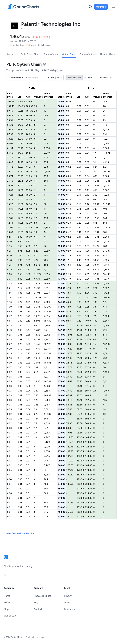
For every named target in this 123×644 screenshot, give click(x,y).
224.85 (89, 493)
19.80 (29, 190)
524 (95, 167)
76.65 (29, 134)
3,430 (37, 288)
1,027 (47, 269)
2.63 (9, 283)
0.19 (79, 213)
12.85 (10, 218)
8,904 (47, 400)
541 (105, 335)
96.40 (29, 115)
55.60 (10, 153)
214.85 (89, 489)
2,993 (96, 255)
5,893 (37, 321)
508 (46, 489)
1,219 (37, 358)
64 (104, 115)
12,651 (48, 311)
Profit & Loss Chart (30, 54)
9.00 (87, 316)
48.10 (69, 400)
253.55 (80, 507)
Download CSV (105, 78)
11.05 (20, 227)
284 (46, 479)
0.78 (79, 246)
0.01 (87, 101)
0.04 (69, 176)
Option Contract (88, 54)
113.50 (80, 442)
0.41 (79, 232)
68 (95, 363)
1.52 (87, 260)
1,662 (106, 190)
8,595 (47, 274)
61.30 (29, 148)
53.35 (69, 405)
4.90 (79, 293)
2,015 (47, 316)
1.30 (9, 302)
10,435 (107, 274)
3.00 (20, 279)
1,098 (47, 148)
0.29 (87, 223)
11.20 (80, 330)
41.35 (29, 167)
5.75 (87, 297)
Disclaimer (70, 609)
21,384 (107, 251)
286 (46, 260)
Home (7, 596)
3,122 (106, 381)
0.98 (79, 251)
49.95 (88, 400)
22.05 (69, 358)
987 (95, 297)
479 (105, 307)
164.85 (89, 465)
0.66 (69, 241)
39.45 (88, 391)
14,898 (48, 395)
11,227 (38, 274)
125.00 (70, 465)
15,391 (97, 251)
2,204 (96, 204)
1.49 (79, 260)
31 (36, 386)
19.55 (88, 353)
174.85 (89, 470)
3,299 (47, 251)
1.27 (20, 302)
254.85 (89, 507)
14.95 (29, 213)
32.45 (88, 377)
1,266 (96, 237)
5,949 (96, 274)
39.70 (69, 391)
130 (46, 218)
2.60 (28, 283)
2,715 (47, 456)
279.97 (70, 517)
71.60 (29, 139)
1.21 (79, 255)
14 (45, 232)
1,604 (106, 143)
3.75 (69, 283)
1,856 (37, 353)
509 (105, 213)
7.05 (79, 307)
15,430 (48, 321)
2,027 (47, 293)
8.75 (28, 241)
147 (36, 419)
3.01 (9, 279)
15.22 (10, 204)
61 (36, 237)
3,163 (37, 269)
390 (95, 293)
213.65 (80, 489)
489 (46, 484)
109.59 (11, 101)
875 (46, 507)
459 (95, 321)
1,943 (47, 227)
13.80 (20, 213)
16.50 (80, 349)
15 (36, 162)
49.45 (20, 157)
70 (36, 232)
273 (105, 339)
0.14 (87, 199)
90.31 (10, 120)
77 (45, 125)
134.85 (89, 451)
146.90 (70, 484)
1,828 (47, 386)
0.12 (79, 199)
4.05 (20, 269)
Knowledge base (43, 596)
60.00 (88, 409)
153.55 (80, 461)
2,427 (96, 246)
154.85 (89, 461)
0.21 (87, 213)
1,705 (96, 279)
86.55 (29, 125)
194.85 (89, 479)
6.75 (20, 251)
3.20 (87, 279)
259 (95, 353)
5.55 (28, 260)
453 (95, 190)
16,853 (107, 297)
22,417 (107, 227)
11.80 (88, 330)
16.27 (10, 199)
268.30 (70, 512)
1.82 (79, 265)
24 (95, 157)
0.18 (69, 209)
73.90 (69, 423)
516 (95, 171)
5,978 (37, 265)
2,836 (37, 381)
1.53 (20, 297)
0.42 (69, 232)
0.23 (79, 218)
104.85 (89, 437)
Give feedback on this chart (21, 533)
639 (46, 143)
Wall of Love (10, 616)
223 (46, 167)
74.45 (20, 134)
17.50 (20, 190)
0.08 (79, 185)
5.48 (9, 260)
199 (46, 162)
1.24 (87, 255)
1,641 (106, 302)
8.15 (87, 311)
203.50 (80, 484)
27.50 (88, 367)
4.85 (69, 293)
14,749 (38, 297)
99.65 (20, 111)
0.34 (69, 227)
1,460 (106, 391)
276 (46, 512)
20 (36, 106)
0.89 (9, 311)
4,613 (96, 269)
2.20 (28, 288)
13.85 (10, 213)
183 (105, 349)
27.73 (69, 367)
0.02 (69, 148)
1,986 (106, 269)
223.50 (80, 493)
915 (46, 517)
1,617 (106, 157)
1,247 (47, 339)
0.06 (69, 181)
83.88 (69, 428)
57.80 (69, 409)
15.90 (20, 204)
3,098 (47, 475)
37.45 (88, 386)
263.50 (80, 512)
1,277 (37, 316)
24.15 (69, 363)
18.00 (10, 190)
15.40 (29, 209)
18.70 (29, 195)
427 (36, 260)
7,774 (106, 185)
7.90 (79, 311)
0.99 (69, 251)
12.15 (10, 223)
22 (36, 213)
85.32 (10, 125)
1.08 (28, 307)
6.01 (69, 297)
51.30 (29, 157)
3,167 (47, 465)
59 (45, 129)
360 (36, 395)
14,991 (107, 153)
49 (95, 339)
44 (45, 237)
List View (88, 78)
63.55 (80, 414)
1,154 (106, 372)
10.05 (20, 232)
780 (105, 246)
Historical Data (108, 54)
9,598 (47, 391)
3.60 (9, 274)
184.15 (70, 503)
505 (46, 181)
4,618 (47, 423)
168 (95, 344)
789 (46, 461)
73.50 (80, 423)
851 (105, 134)
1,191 (96, 232)
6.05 (20, 255)
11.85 (20, 223)
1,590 (106, 283)
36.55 (29, 171)
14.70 (88, 344)
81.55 (29, 129)
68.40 (80, 419)
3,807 (96, 265)
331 (46, 470)
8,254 (37, 339)
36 (36, 423)
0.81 (87, 246)
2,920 (47, 447)
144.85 (89, 456)
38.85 (80, 391)
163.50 (80, 465)
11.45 (29, 227)
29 (104, 120)
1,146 (106, 265)
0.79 (69, 246)
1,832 (37, 335)
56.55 (29, 153)
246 (36, 405)
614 (36, 372)
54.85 (88, 405)
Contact (38, 609)
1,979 (106, 279)
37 (36, 246)
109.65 (21, 101)
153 (46, 176)
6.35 (79, 302)
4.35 (87, 288)
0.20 (69, 213)
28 (104, 106)
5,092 (47, 409)
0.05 (79, 181)
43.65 (80, 395)
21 (95, 372)
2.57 (20, 283)
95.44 (10, 115)
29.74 (10, 176)
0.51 (79, 237)
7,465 (37, 344)
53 (36, 223)
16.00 (20, 199)
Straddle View (74, 78)
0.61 (9, 321)
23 (45, 241)
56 (36, 204)
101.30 (29, 111)
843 (46, 503)
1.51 (69, 260)
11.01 (10, 227)
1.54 (9, 297)
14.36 (69, 344)
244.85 (89, 503)
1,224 (106, 195)
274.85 (89, 517)
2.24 (87, 269)
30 (36, 171)
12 (36, 209)
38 (104, 377)
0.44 (28, 330)
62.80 (69, 414)
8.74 (69, 316)
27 (45, 101)
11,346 (107, 181)
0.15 (69, 204)
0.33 (9, 339)
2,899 (47, 279)
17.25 (10, 195)
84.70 (20, 125)
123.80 (80, 447)
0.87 (20, 311)
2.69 (87, 274)
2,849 (47, 153)
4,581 (106, 353)
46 (45, 246)
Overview (12, 54)
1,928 (37, 311)
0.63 (79, 241)
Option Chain (69, 54)
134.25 (70, 456)
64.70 (20, 143)
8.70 (79, 316)
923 (36, 251)
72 (95, 316)
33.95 (80, 381)
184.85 (89, 475)
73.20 (10, 139)
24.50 (88, 363)
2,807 (37, 302)
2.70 (69, 274)
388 (46, 493)
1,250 (106, 241)
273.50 (80, 517)
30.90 (80, 377)
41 (104, 405)
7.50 (20, 246)
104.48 (11, 106)
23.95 (80, 363)
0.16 (87, 204)
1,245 (96, 181)
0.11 (87, 190)
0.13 (87, 195)
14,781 (48, 381)
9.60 (79, 321)
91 (95, 162)
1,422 (106, 293)
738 (105, 358)
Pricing (7, 602)
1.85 (87, 265)
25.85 (80, 367)
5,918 (37, 283)
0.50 (20, 325)
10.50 (80, 325)
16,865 (48, 283)
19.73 (69, 353)
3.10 (69, 279)
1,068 (106, 148)
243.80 (80, 503)
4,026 (106, 260)
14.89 (10, 209)
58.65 (80, 409)
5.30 (20, 260)
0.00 (79, 101)
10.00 (10, 232)
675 (36, 414)
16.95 (20, 195)
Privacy (68, 596)
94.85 (88, 433)
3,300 (47, 358)
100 (46, 255)
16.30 (29, 204)
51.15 (10, 157)
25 (95, 391)
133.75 (80, 451)
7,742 (47, 372)
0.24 (69, 218)
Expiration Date (25, 77)
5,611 (47, 288)
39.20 (20, 167)
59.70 (20, 148)
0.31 (20, 339)
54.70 (20, 153)
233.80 (80, 498)
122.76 (70, 447)
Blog (6, 609)
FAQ (36, 602)
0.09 (69, 185)
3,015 (47, 349)
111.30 (70, 437)
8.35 (20, 241)
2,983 (47, 433)
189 (36, 227)
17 (95, 153)
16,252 (107, 171)
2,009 (106, 325)
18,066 (48, 363)
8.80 (20, 237)
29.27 (69, 372)
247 (105, 199)
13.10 (80, 339)
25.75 (20, 181)
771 (105, 311)
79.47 (10, 129)
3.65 (79, 283)
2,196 (37, 293)
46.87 (69, 395)
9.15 (69, 311)
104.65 (21, 106)
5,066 (96, 260)
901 (46, 204)
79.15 (20, 129)
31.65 (29, 176)
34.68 (69, 381)
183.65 (80, 475)
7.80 (28, 246)
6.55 (87, 302)
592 (46, 265)
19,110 (48, 297)
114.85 (89, 442)
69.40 (20, 139)
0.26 (20, 344)
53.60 (80, 405)
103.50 (80, 437)
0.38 (28, 335)
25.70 (10, 181)
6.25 (28, 255)
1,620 (106, 316)
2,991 (96, 227)
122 (36, 400)
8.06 (9, 241)
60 (104, 414)
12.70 (29, 223)
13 (45, 111)
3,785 (37, 307)
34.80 (20, 171)
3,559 (106, 129)
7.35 (9, 246)
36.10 (80, 386)
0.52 (69, 237)
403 (46, 115)
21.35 (29, 185)
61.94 (10, 148)
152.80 (70, 475)
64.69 (10, 143)
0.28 (69, 223)
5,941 (106, 167)
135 (105, 395)
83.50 (80, 428)
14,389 (48, 414)
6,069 (106, 176)
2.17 (20, 288)
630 (95, 176)
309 (95, 195)
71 (36, 241)
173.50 (80, 470)
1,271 (47, 377)
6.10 (9, 255)
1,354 (47, 451)
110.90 (29, 101)
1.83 (20, 293)
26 (104, 111)
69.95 (88, 419)
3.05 (28, 279)
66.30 (29, 143)
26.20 (29, 181)
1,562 (96, 218)
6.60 (69, 302)
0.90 (28, 311)
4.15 (9, 269)
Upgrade (101, 7)
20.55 (20, 185)
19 (36, 176)
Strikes (55, 77)
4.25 (79, 288)
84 (45, 498)
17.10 (88, 349)
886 (105, 232)
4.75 (9, 265)
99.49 (10, 111)
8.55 (9, 237)
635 (95, 199)
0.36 (20, 335)
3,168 (96, 241)
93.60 (80, 433)
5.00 (87, 293)
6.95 (9, 251)
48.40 (80, 400)
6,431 (37, 279)
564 (105, 223)
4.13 (69, 288)
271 (95, 288)
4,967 (47, 437)
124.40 (70, 470)
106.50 (29, 106)
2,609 (47, 302)
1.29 (28, 302)
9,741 (47, 330)
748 (105, 101)
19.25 (80, 353)
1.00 (87, 251)
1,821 (106, 139)
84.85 (88, 428)
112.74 (70, 442)
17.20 (69, 349)
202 (36, 367)
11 (36, 181)
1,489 (37, 349)
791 (105, 330)
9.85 (69, 321)
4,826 (37, 325)
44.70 (20, 162)
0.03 (79, 176)
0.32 (28, 339)
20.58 (10, 185)
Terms (67, 602)
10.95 (88, 325)
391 (46, 185)
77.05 (69, 433)
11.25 (69, 325)
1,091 (96, 283)
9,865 (106, 321)
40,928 (48, 344)
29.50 (88, 372)
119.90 (70, 461)
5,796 (47, 325)
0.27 (9, 344)
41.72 (10, 167)
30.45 (20, 176)
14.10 (80, 344)
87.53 (10, 134)
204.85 (89, 484)
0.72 (20, 316)
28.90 (80, 372)
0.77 (9, 316)
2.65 (79, 274)
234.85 (89, 498)
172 (46, 157)
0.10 (69, 101)
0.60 (20, 321)
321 (95, 213)
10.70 (29, 232)
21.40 (80, 358)
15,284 (48, 353)
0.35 (87, 227)
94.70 (20, 115)
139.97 (70, 451)
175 (105, 125)
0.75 (28, 316)
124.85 (89, 447)
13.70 (88, 339)
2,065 (37, 363)
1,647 (96, 185)
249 (36, 391)
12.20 (69, 330)
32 (45, 139)
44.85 (88, 395)
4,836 (47, 171)
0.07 (9, 367)
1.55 (28, 297)
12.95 (69, 335)
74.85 (88, 423)
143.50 (80, 456)
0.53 (87, 237)
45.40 (10, 162)
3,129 (47, 442)
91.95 (29, 120)
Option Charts (51, 54)
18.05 (29, 199)
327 (95, 209)
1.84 (69, 265)
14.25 (20, 209)
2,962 (47, 335)
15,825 (38, 330)
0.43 (87, 232)
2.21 (69, 269)
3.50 (20, 274)
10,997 (107, 344)
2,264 (106, 237)
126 (95, 358)
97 (36, 255)
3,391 (47, 428)
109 (95, 302)
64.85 (88, 414)
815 (95, 223)
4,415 (106, 162)
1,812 (47, 367)
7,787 (47, 405)
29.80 (69, 377)
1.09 (9, 307)
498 (105, 209)
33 (95, 307)
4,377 (106, 363)
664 (105, 218)
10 (36, 437)
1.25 (69, 255)
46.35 (29, 162)
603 (46, 419)
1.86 (9, 293)
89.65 (20, 120)
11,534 (107, 204)
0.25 (87, 218)
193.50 (80, 479)
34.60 (88, 381)
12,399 (48, 307)
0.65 (87, 241)
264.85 (89, 512)
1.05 (20, 307)
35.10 (10, 171)
